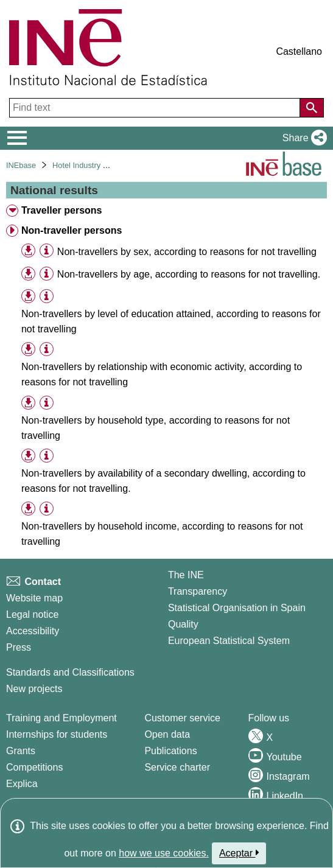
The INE (186, 575)
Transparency (198, 591)
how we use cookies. (164, 853)
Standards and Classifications (70, 672)
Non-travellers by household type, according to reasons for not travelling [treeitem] (156, 428)
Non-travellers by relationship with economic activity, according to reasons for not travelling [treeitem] (162, 374)
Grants (21, 751)
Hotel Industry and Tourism (99, 165)
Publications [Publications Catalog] (170, 751)
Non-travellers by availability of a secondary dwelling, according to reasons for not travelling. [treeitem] (163, 481)
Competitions (34, 767)
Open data (167, 734)
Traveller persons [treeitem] (62, 210)
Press (19, 647)
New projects (34, 689)
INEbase (21, 165)
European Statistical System (229, 641)
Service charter (177, 767)
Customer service (182, 718)
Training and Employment (61, 718)
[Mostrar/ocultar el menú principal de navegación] (17, 138)
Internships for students (57, 734)
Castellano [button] (299, 51)
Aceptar (239, 853)
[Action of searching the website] (312, 108)
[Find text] (156, 108)
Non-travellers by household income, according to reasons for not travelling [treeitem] (162, 534)
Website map (34, 598)
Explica (22, 784)
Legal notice (32, 614)
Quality (183, 624)
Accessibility (33, 631)
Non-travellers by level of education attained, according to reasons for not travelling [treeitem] (171, 321)
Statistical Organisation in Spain (237, 608)
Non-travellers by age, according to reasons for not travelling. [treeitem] (189, 274)
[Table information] (47, 251)
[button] (302, 138)
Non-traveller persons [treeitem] (72, 230)
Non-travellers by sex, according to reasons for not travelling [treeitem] (187, 252)
